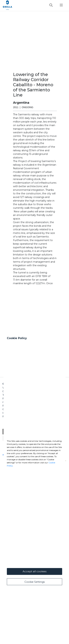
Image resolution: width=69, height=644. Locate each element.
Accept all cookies (34, 571)
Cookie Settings (35, 582)
